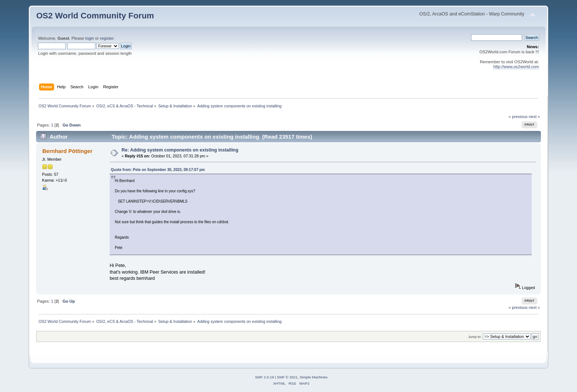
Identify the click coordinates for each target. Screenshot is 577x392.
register (107, 38)
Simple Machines (314, 377)
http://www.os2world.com (516, 67)
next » (534, 117)
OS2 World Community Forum (95, 16)
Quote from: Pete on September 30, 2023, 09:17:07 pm (158, 170)
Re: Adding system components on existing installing (180, 150)
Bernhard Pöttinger (67, 151)
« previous (518, 117)
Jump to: (475, 337)
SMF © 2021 (287, 377)
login (90, 38)
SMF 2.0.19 (265, 377)
